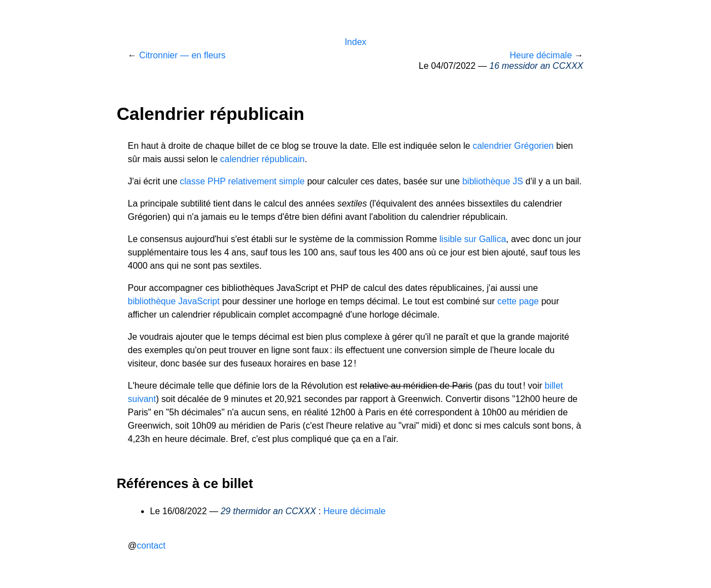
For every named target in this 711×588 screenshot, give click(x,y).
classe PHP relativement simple (242, 181)
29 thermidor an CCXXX (268, 511)
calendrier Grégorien (513, 146)
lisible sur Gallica (473, 239)
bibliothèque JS (492, 181)
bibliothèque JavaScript (174, 301)
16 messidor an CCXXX (536, 66)
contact (151, 546)
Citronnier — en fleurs (182, 55)
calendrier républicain (262, 159)
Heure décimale (540, 55)
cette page (518, 301)
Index (355, 42)
